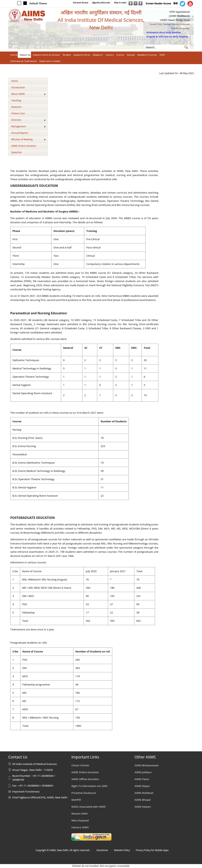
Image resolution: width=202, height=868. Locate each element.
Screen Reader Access (159, 3)
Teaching (16, 100)
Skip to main (120, 3)
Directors (28, 120)
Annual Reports (20, 133)
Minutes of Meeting (28, 139)
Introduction (18, 87)
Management (28, 126)
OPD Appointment (180, 12)
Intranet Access (81, 3)
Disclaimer (102, 850)
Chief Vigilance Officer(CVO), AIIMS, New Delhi (40, 797)
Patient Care (18, 113)
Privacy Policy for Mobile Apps (152, 850)
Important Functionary (26, 791)
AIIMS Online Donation (24, 146)
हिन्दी (175, 3)
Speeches (16, 152)
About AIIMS (28, 94)
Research (16, 107)
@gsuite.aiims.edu (101, 3)
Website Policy (122, 850)
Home (15, 81)
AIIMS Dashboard (179, 16)
